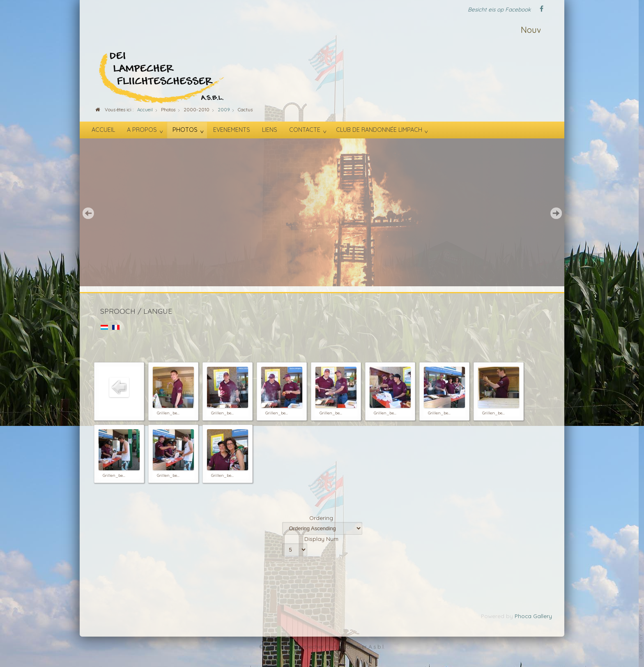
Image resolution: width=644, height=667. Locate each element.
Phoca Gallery (533, 616)
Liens (270, 130)
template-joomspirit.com (641, 632)
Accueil (103, 130)
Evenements (232, 130)
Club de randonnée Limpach (379, 130)
